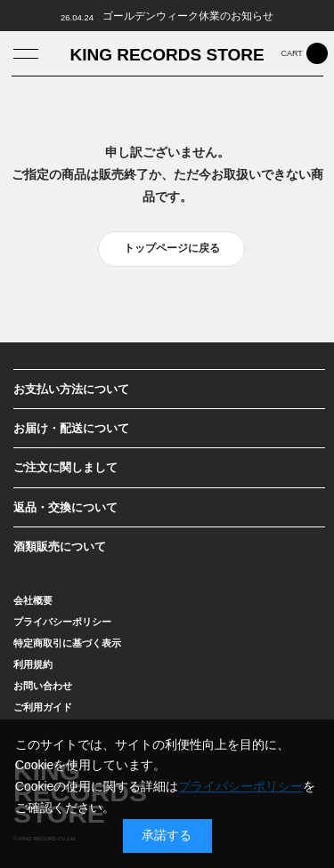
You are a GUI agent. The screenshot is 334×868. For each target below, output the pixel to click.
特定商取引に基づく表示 (67, 643)
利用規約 (33, 664)
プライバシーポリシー (62, 622)
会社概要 (33, 600)
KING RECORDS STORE (167, 55)
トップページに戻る (172, 248)
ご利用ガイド (43, 707)
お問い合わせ (43, 686)
